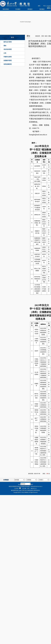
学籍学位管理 (8, 57)
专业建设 (18, 9)
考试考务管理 (8, 49)
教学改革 (18, 12)
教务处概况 (6, 9)
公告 (5, 53)
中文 (44, 6)
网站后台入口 (34, 488)
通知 (5, 46)
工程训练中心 (18, 16)
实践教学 (6, 12)
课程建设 (30, 9)
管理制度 (30, 12)
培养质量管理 (8, 64)
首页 (39, 6)
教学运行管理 (8, 42)
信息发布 (42, 12)
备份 (46, 36)
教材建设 (42, 9)
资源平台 (6, 16)
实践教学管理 (8, 60)
